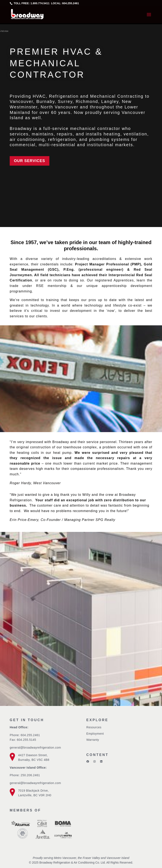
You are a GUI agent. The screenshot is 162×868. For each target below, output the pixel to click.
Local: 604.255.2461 (65, 3)
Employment (95, 734)
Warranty (93, 740)
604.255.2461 (30, 735)
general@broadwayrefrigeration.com (35, 748)
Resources (94, 727)
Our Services (30, 161)
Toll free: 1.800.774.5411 (32, 3)
